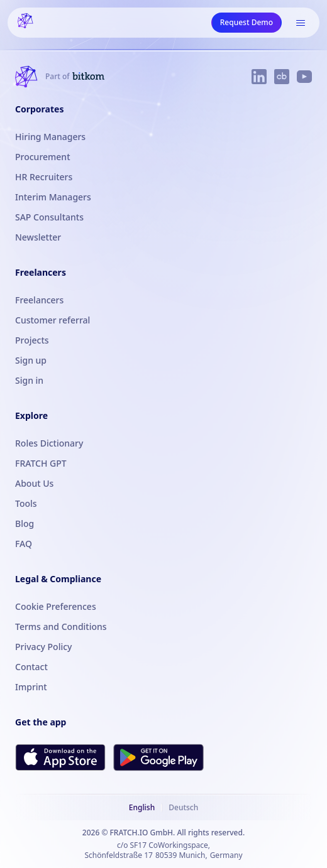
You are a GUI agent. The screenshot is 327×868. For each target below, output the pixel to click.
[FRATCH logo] (25, 23)
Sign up (31, 360)
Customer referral (53, 320)
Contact (31, 667)
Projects (32, 340)
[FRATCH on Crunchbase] (282, 77)
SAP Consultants (49, 217)
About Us (34, 483)
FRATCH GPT (41, 463)
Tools (26, 503)
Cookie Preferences (56, 606)
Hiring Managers (50, 137)
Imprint (31, 687)
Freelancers (39, 300)
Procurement (43, 157)
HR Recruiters (44, 177)
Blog (25, 524)
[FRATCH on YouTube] (304, 77)
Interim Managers (53, 197)
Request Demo (247, 22)
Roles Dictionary (49, 443)
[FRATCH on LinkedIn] (259, 77)
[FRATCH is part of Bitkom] (75, 77)
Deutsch (183, 807)
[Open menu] (301, 23)
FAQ (24, 544)
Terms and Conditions (61, 627)
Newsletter (38, 237)
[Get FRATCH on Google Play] (158, 757)
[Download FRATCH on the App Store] (60, 757)
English (142, 807)
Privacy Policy (43, 647)
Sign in (29, 380)
